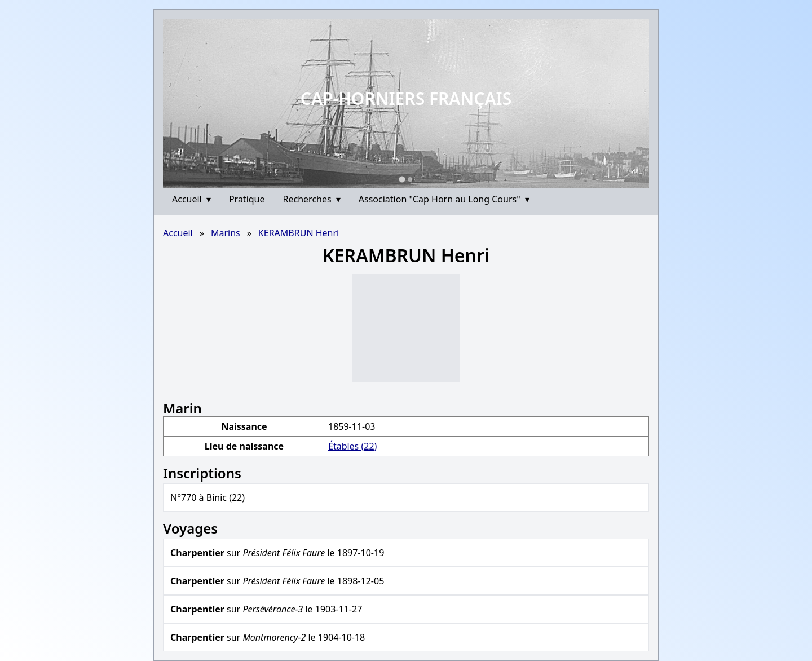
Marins (226, 233)
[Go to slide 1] (402, 179)
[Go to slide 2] (410, 179)
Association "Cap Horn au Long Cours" (444, 199)
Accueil (191, 199)
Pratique (247, 199)
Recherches (312, 199)
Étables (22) (352, 446)
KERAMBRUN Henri (299, 233)
